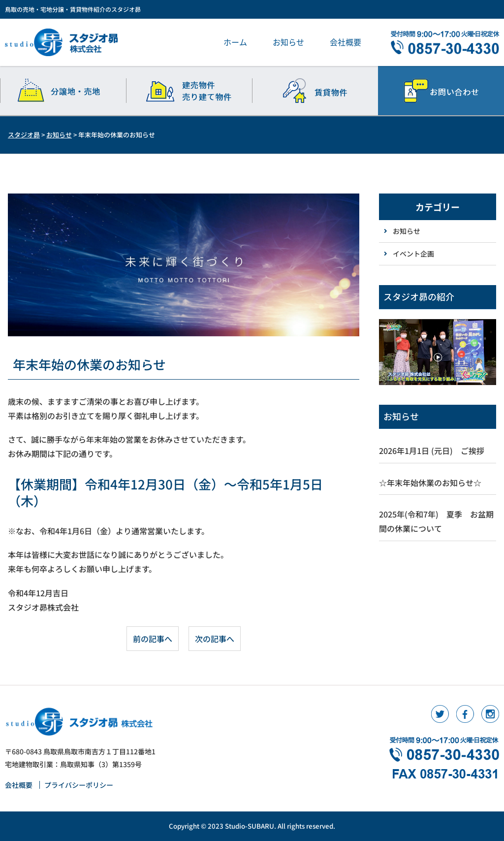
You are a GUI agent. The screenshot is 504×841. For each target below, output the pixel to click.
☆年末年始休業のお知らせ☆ (430, 483)
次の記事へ (215, 639)
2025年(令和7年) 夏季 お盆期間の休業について (436, 521)
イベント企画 (413, 254)
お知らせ (288, 42)
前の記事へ (153, 639)
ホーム (235, 42)
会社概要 (346, 42)
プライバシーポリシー (79, 785)
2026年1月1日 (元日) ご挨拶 (432, 451)
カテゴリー (438, 207)
